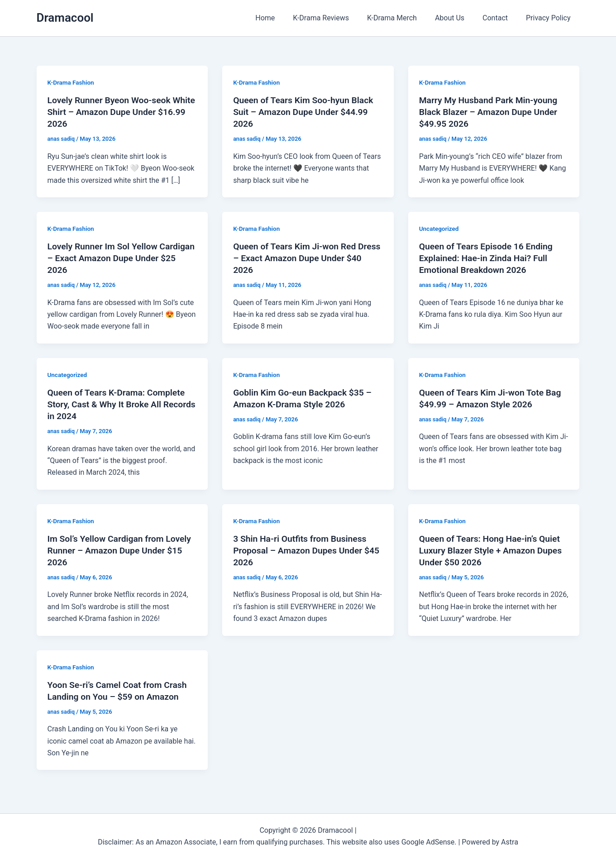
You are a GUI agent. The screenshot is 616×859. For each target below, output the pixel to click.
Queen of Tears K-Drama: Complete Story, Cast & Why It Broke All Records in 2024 (119, 404)
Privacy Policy (550, 18)
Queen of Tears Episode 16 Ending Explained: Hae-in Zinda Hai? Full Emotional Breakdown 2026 (488, 258)
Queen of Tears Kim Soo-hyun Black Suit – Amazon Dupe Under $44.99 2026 (306, 112)
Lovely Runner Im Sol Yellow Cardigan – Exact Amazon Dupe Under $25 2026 (111, 258)
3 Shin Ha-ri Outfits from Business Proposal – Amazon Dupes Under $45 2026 (302, 550)
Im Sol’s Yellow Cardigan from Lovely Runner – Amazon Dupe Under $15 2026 (122, 550)
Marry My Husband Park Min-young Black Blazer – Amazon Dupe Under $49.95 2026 (491, 112)
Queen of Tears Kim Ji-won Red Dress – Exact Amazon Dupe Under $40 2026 (304, 258)
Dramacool (65, 18)
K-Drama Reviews (337, 18)
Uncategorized (440, 229)
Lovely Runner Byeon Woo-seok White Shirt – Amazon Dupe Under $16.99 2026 (117, 112)
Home (285, 18)
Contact (501, 18)
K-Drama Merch (405, 18)
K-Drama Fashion (72, 82)
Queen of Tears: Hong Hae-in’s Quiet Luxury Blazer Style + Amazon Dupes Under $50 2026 (493, 550)
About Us (459, 18)
